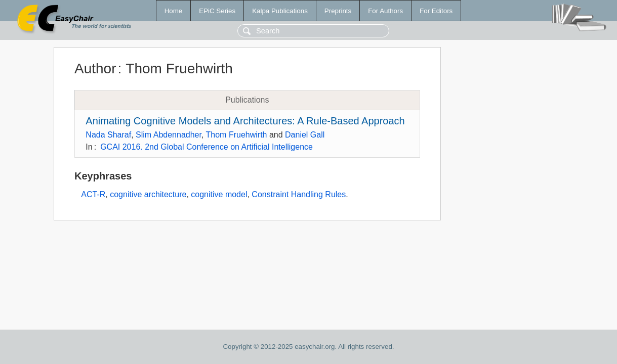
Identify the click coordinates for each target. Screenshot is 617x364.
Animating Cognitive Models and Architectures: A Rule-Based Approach (245, 121)
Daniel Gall (305, 135)
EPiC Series (217, 11)
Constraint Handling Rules (299, 194)
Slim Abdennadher (169, 135)
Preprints (338, 11)
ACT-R (93, 194)
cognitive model (219, 194)
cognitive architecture (148, 194)
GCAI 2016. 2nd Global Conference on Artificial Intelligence (207, 147)
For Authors (385, 11)
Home (174, 11)
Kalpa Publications (280, 11)
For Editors (436, 11)
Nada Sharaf (108, 135)
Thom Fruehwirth (237, 135)
